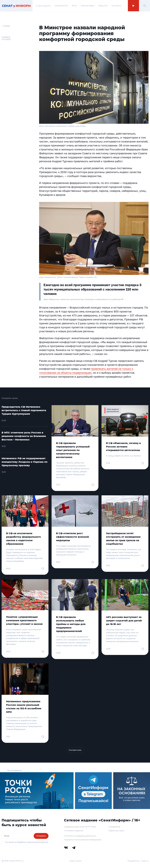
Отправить (41, 836)
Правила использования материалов (83, 840)
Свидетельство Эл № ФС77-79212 (80, 827)
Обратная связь (116, 831)
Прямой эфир (88, 6)
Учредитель (114, 827)
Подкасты (103, 6)
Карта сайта (76, 861)
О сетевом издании (74, 831)
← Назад (6, 26)
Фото (74, 6)
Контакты (116, 6)
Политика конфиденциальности (80, 836)
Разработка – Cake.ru (138, 861)
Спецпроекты (61, 6)
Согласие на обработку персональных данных (27, 842)
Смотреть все (75, 750)
